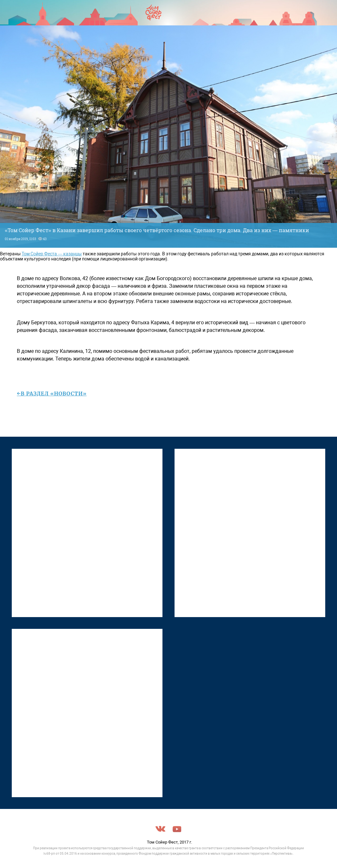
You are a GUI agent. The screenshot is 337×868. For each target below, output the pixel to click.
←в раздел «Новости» (52, 394)
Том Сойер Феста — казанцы (52, 254)
